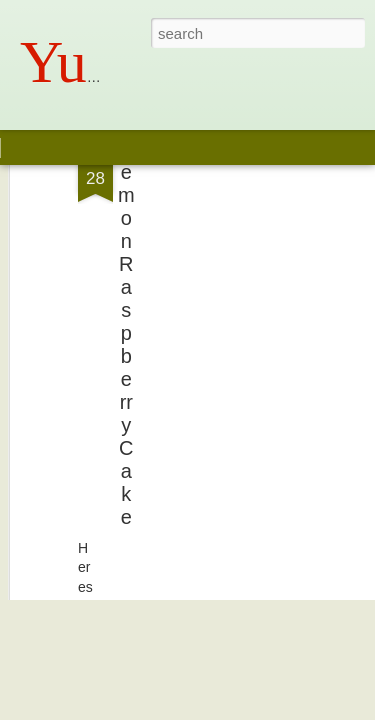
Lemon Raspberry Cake (126, 261)
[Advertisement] (203, 206)
